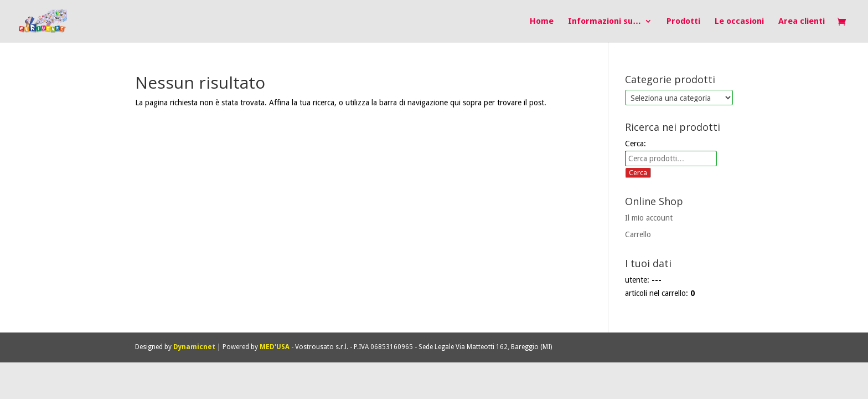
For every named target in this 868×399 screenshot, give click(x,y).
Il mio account (649, 218)
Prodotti (683, 22)
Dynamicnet (194, 347)
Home (542, 22)
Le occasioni (739, 22)
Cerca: (635, 144)
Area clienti (802, 22)
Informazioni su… (604, 22)
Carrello (638, 234)
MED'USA (275, 347)
